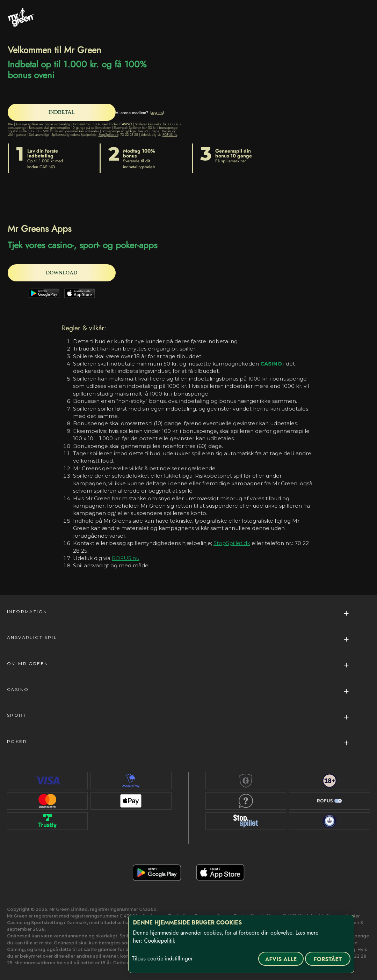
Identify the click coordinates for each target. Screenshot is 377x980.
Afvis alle (281, 959)
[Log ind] (161, 112)
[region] (241, 944)
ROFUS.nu (170, 135)
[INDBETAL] (64, 112)
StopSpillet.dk (108, 135)
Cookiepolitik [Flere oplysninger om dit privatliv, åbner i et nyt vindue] (160, 941)
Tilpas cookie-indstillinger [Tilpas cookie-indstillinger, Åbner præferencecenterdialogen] (162, 959)
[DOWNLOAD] (64, 273)
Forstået (328, 959)
